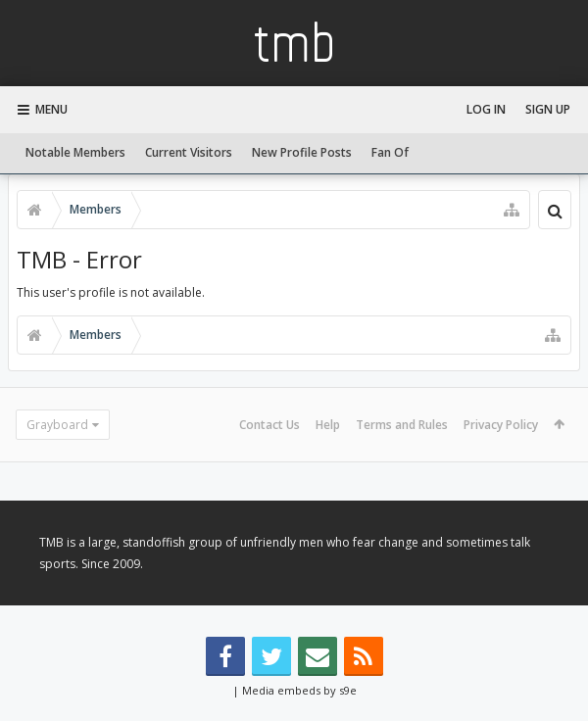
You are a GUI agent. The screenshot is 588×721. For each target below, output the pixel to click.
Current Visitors (189, 152)
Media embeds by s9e (299, 690)
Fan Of (390, 152)
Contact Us (269, 425)
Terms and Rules (402, 425)
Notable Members (75, 152)
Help (328, 425)
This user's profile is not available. (111, 292)
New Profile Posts (302, 152)
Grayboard (57, 425)
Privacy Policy (501, 425)
